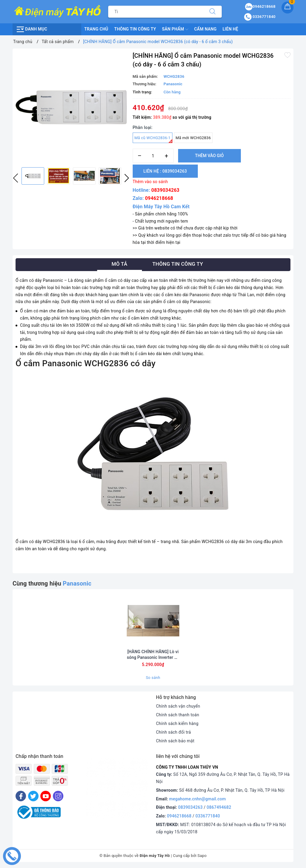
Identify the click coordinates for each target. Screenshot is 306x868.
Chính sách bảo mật (175, 741)
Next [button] (127, 178)
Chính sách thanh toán (178, 715)
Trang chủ (96, 29)
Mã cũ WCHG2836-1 (153, 139)
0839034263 (165, 190)
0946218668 (159, 198)
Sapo (202, 856)
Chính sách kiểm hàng (177, 723)
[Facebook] (21, 796)
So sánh (153, 678)
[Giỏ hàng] (287, 7)
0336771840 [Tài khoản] (260, 17)
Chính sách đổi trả (173, 732)
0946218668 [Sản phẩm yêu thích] (260, 6)
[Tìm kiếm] (212, 12)
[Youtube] (46, 796)
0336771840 (208, 816)
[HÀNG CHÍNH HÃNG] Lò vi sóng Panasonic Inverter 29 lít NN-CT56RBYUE (153, 655)
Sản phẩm (175, 29)
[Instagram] (58, 796)
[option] (71, 107)
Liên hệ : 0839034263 (165, 171)
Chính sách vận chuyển (178, 706)
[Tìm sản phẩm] (156, 12)
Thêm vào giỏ (209, 156)
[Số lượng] (153, 156)
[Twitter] (33, 796)
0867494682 (219, 807)
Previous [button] (16, 178)
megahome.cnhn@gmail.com (198, 799)
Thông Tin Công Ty (135, 29)
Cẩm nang (205, 29)
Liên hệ (230, 29)
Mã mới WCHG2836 (193, 138)
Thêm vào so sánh (150, 182)
